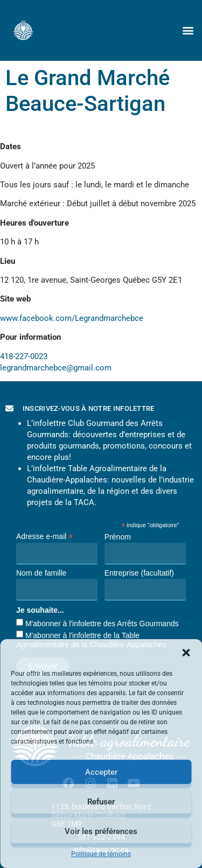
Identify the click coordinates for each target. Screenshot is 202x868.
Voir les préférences (101, 831)
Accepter (101, 772)
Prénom (118, 537)
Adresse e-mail (44, 536)
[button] (186, 653)
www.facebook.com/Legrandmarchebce (72, 318)
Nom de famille (41, 573)
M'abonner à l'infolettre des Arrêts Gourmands (102, 624)
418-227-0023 (24, 356)
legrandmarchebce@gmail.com (56, 368)
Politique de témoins (101, 854)
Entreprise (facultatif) (139, 573)
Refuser (101, 802)
